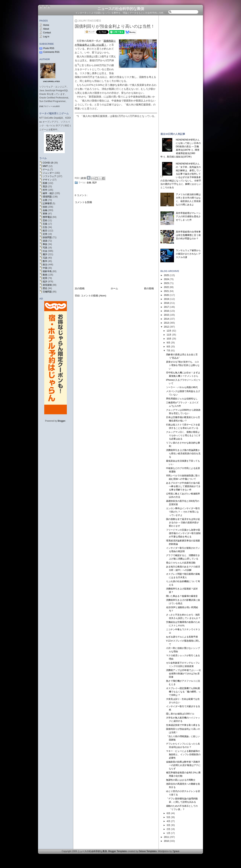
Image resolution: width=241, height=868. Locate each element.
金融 (45, 210)
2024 (167, 279)
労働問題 (47, 292)
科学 (45, 190)
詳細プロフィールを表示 (50, 106)
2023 (167, 283)
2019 (167, 299)
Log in (46, 37)
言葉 (45, 224)
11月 (169, 335)
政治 (45, 265)
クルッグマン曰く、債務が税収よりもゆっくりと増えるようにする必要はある (183, 435)
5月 (168, 817)
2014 (167, 319)
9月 (168, 343)
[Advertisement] (117, 146)
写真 (45, 248)
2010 (167, 841)
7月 (168, 351)
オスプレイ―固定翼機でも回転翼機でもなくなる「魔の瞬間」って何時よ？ (183, 692)
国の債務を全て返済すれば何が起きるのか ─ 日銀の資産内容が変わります (183, 523)
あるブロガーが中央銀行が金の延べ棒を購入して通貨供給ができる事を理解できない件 (183, 486)
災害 (45, 234)
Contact (47, 33)
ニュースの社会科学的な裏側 (121, 9)
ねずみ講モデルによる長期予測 (182, 637)
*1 (78, 116)
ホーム (114, 288)
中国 (45, 268)
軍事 (45, 214)
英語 (45, 186)
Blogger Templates (118, 851)
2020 (167, 295)
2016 (167, 311)
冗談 (45, 258)
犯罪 (45, 278)
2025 (167, 275)
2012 (167, 327)
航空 (45, 231)
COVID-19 (48, 163)
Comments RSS (51, 52)
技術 (45, 207)
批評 (45, 282)
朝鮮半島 (47, 271)
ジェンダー (48, 173)
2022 (167, 287)
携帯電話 (47, 217)
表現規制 (47, 285)
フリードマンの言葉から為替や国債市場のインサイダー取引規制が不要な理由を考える (183, 533)
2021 (167, 291)
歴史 (45, 288)
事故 (45, 244)
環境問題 (47, 197)
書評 (45, 254)
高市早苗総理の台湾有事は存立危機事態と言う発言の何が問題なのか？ (188, 235)
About (46, 29)
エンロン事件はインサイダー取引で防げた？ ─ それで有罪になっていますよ (183, 512)
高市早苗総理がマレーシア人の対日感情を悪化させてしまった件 (188, 216)
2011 (167, 837)
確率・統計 (48, 193)
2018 (167, 303)
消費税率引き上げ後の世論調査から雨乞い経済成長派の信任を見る (183, 454)
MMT (45, 166)
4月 (168, 821)
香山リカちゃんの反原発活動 (181, 563)
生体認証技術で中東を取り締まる (183, 725)
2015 (167, 315)
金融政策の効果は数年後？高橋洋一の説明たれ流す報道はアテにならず (183, 765)
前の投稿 (149, 288)
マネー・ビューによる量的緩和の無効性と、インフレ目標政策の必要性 (183, 754)
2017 (167, 307)
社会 (45, 251)
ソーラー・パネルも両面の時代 (182, 387)
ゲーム (46, 170)
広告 (45, 227)
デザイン (47, 180)
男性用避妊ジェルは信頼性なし (182, 399)
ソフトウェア (50, 176)
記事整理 (47, 203)
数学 (45, 261)
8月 (168, 347)
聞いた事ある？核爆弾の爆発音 (182, 596)
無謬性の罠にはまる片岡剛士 (181, 780)
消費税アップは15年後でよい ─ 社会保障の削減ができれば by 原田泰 (183, 674)
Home (46, 25)
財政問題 (47, 237)
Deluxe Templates (148, 851)
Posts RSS (49, 48)
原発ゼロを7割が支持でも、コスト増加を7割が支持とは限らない (183, 365)
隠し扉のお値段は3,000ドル (180, 714)
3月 (168, 825)
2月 (168, 829)
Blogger (61, 421)
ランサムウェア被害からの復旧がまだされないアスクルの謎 (188, 254)
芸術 (45, 220)
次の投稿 (80, 288)
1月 (168, 833)
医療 (45, 183)
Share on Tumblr (89, 178)
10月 (169, 339)
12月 (169, 331)
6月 (168, 813)
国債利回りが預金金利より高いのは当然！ (115, 26)
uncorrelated (51, 81)
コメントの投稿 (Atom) (94, 296)
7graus (176, 851)
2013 (167, 323)
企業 (45, 200)
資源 (45, 241)
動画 (45, 275)
